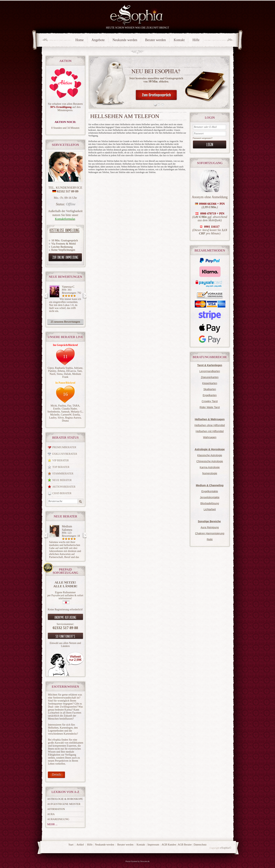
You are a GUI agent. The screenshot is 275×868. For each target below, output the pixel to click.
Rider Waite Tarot (210, 407)
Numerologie (210, 473)
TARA (76, 406)
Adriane (78, 368)
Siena (60, 374)
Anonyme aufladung (65, 617)
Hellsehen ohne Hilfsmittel (210, 425)
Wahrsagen (210, 437)
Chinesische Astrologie (210, 461)
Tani (79, 371)
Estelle (57, 409)
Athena (61, 371)
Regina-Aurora (73, 418)
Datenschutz (200, 845)
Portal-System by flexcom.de (137, 861)
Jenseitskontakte (210, 497)
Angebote (98, 40)
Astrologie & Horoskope (65, 799)
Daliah (67, 374)
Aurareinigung (58, 819)
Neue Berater (62, 480)
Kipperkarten (210, 383)
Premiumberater (64, 447)
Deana (65, 421)
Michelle (55, 415)
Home (80, 40)
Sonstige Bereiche (209, 521)
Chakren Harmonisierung (210, 533)
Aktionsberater (64, 487)
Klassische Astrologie (210, 455)
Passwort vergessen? (203, 138)
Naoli (52, 374)
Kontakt (179, 40)
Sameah (65, 412)
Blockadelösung (210, 503)
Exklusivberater (65, 454)
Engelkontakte (210, 491)
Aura (51, 814)
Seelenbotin (54, 412)
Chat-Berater (62, 493)
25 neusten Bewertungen (65, 322)
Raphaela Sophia (64, 368)
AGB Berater (185, 845)
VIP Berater (61, 460)
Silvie (61, 418)
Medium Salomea (67, 528)
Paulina (62, 406)
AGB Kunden (169, 845)
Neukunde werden (125, 40)
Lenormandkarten (210, 371)
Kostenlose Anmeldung (64, 230)
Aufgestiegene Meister (64, 804)
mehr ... (52, 824)
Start (71, 845)
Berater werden (155, 40)
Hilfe (196, 40)
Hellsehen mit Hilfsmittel (210, 431)
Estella (76, 415)
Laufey (53, 418)
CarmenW (66, 415)
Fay (69, 406)
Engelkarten (210, 395)
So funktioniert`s (65, 636)
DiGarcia (71, 371)
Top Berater (61, 467)
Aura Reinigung (210, 527)
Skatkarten (210, 389)
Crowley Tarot (210, 401)
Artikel (80, 845)
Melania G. (77, 412)
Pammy (52, 371)
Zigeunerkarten (210, 377)
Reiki (210, 539)
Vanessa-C (68, 287)
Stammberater (63, 474)
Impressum (153, 845)
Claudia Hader (69, 409)
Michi (54, 406)
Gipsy (51, 368)
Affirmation (56, 809)
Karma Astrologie (210, 467)
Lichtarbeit (210, 509)
